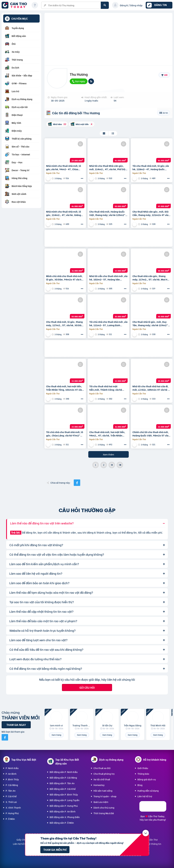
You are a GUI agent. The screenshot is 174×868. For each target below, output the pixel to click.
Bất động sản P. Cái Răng (63, 778)
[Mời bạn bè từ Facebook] (5, 737)
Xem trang (56, 735)
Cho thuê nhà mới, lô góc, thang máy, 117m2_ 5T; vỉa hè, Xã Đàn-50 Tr (65, 323)
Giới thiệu (143, 768)
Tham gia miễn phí (55, 850)
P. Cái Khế (11, 796)
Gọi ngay (78, 81)
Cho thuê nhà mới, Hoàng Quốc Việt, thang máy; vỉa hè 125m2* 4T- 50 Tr (107, 213)
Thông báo (143, 774)
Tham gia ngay (16, 725)
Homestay (99, 785)
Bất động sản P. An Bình (63, 811)
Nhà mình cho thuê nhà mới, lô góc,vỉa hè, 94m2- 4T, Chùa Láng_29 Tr (64, 167)
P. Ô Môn (10, 819)
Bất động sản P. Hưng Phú (64, 806)
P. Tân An (11, 791)
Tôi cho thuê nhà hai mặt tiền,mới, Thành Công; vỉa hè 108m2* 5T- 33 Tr (106, 388)
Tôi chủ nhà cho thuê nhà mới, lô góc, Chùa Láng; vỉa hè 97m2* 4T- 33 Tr (65, 434)
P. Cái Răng (12, 785)
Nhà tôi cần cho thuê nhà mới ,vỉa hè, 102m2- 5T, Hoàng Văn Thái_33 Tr (108, 278)
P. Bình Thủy (12, 779)
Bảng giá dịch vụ (147, 779)
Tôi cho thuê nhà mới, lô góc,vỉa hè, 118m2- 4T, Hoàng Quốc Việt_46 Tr (151, 167)
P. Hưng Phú (12, 813)
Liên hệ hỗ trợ (145, 796)
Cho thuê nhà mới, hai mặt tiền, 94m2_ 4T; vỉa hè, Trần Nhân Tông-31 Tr (107, 434)
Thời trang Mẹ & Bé (104, 813)
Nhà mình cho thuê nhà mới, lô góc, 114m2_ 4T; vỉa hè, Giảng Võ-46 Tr (64, 213)
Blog (140, 785)
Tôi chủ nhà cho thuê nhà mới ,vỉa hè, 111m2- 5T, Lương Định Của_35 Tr (108, 323)
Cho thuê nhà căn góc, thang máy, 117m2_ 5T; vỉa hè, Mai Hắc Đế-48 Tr (151, 278)
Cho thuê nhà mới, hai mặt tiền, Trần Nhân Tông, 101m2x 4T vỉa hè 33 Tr (64, 388)
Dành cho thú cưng (104, 807)
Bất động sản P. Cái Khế (63, 789)
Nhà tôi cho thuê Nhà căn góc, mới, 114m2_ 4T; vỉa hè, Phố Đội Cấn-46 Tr (108, 167)
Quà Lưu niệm (101, 802)
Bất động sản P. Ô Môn (62, 823)
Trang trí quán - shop (105, 796)
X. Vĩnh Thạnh (13, 807)
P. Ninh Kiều (12, 768)
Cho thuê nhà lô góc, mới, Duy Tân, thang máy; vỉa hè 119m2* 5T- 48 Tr (150, 323)
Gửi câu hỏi (87, 687)
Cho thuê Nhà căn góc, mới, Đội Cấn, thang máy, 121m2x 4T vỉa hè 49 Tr (150, 213)
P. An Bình (11, 774)
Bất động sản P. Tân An (62, 783)
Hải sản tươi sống (103, 791)
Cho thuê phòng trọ (104, 774)
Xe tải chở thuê (102, 779)
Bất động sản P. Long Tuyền (65, 800)
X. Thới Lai (11, 802)
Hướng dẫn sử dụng (148, 791)
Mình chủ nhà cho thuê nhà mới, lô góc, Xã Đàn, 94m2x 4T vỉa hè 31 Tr (64, 278)
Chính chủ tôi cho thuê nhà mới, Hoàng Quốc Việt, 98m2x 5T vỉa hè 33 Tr (151, 434)
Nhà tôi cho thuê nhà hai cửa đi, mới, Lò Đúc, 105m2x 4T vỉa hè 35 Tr (152, 388)
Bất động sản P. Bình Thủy (64, 794)
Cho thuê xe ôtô (102, 768)
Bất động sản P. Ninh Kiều (64, 772)
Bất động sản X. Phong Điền (65, 817)
